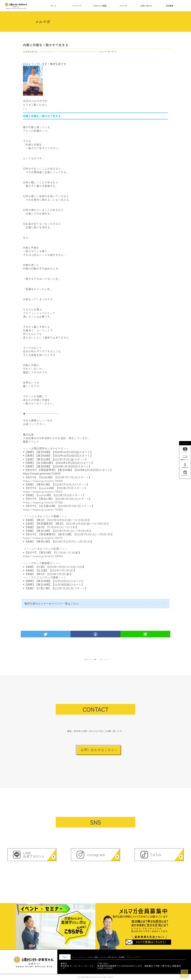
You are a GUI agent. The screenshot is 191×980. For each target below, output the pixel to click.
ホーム (53, 6)
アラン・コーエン (58, 52)
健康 (109, 52)
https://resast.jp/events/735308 (43, 481)
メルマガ (123, 6)
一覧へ (96, 659)
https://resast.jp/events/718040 (42, 474)
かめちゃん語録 (100, 6)
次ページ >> (104, 659)
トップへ (184, 975)
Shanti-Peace (46, 52)
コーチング (69, 52)
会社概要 (170, 6)
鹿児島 (114, 52)
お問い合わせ (146, 6)
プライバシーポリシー (134, 957)
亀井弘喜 (103, 52)
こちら (75, 604)
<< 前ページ (87, 659)
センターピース (80, 52)
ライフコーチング (93, 52)
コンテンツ (77, 6)
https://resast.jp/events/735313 (43, 492)
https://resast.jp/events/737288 (43, 502)
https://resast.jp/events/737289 (43, 509)
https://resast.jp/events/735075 (43, 538)
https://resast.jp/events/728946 (43, 556)
